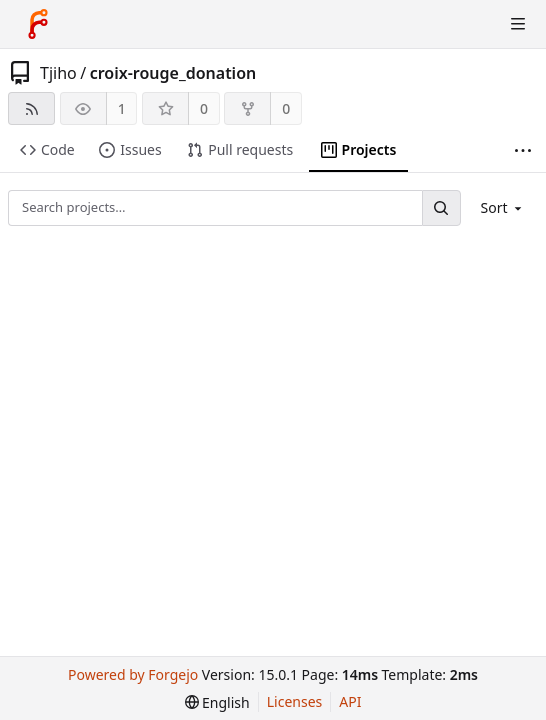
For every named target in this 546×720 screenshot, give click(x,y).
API (350, 701)
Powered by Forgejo (133, 674)
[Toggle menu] (518, 24)
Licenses (295, 701)
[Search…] (441, 207)
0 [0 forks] (286, 108)
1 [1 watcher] (122, 108)
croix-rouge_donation (173, 73)
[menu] (503, 207)
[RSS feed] (31, 108)
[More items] (523, 150)
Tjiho (58, 73)
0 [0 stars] (204, 108)
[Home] (38, 24)
